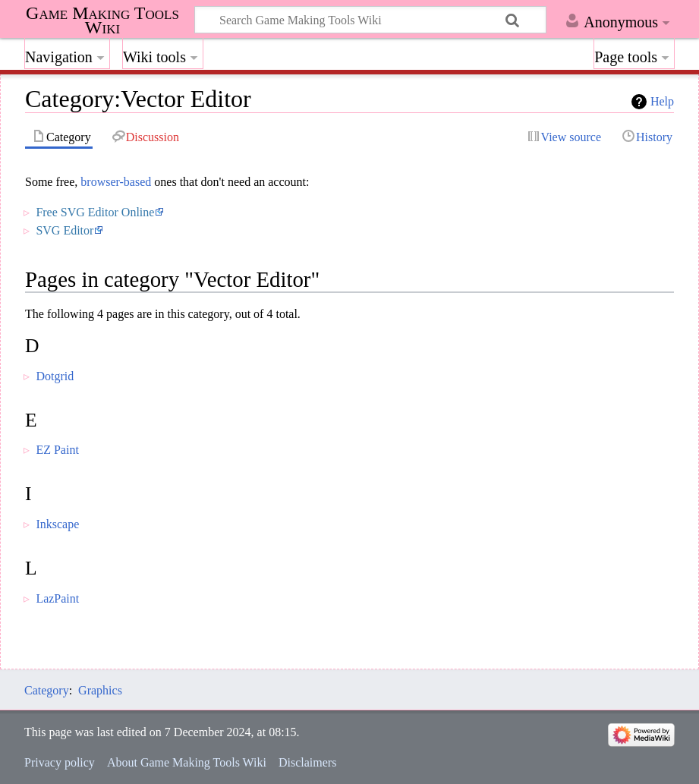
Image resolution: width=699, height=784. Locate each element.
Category (47, 690)
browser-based (116, 182)
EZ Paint (57, 450)
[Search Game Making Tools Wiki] (370, 20)
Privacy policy (60, 762)
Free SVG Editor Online (95, 212)
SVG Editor (65, 230)
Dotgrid (55, 376)
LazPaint (57, 598)
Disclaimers (307, 762)
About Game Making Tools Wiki (187, 762)
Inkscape (57, 524)
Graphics (100, 690)
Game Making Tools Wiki (102, 20)
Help (662, 101)
